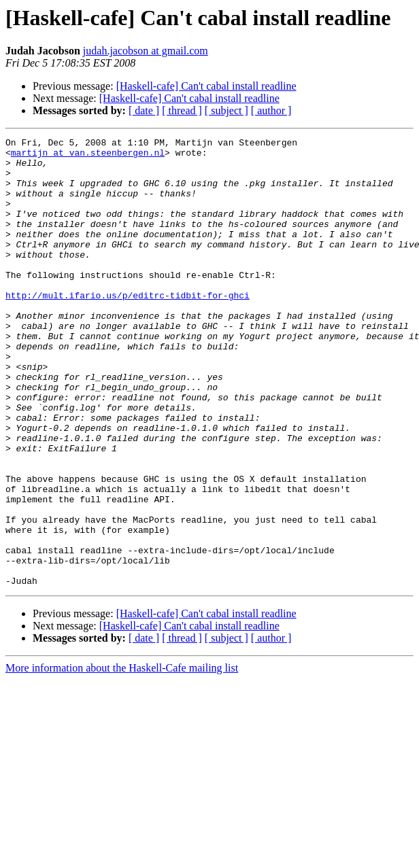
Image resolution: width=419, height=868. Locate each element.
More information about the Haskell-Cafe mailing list (122, 758)
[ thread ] (182, 110)
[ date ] (144, 110)
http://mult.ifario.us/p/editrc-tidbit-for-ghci (128, 328)
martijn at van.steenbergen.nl (88, 156)
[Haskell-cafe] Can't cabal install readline (206, 86)
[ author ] (271, 110)
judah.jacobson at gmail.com (146, 51)
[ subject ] (227, 110)
